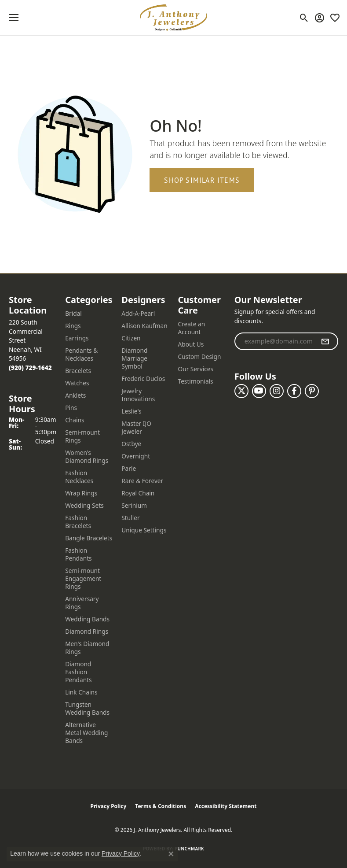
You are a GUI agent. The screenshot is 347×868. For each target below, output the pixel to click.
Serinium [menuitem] (134, 505)
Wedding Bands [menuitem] (87, 619)
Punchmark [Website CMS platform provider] (189, 849)
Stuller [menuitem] (130, 518)
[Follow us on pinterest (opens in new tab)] (312, 391)
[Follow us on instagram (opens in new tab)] (277, 391)
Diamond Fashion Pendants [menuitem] (78, 672)
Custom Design (200, 356)
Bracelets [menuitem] (78, 371)
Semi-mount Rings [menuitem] (82, 436)
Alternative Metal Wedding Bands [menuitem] (86, 733)
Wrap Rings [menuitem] (81, 493)
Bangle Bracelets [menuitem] (89, 538)
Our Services (196, 369)
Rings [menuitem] (73, 326)
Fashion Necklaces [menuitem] (79, 477)
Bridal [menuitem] (73, 313)
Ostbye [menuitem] (131, 444)
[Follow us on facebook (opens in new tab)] (294, 391)
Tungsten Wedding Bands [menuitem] (87, 708)
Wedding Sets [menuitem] (84, 505)
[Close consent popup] (171, 854)
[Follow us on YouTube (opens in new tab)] (259, 391)
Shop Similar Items (202, 180)
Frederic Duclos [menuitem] (143, 379)
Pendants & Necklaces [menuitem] (81, 354)
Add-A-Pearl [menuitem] (138, 313)
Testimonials (196, 381)
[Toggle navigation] (14, 18)
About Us (191, 344)
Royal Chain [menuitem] (138, 493)
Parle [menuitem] (129, 468)
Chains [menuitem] (75, 420)
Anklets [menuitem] (75, 395)
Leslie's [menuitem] (131, 411)
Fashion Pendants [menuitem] (78, 554)
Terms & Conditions (161, 806)
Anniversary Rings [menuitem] (82, 603)
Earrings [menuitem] (77, 338)
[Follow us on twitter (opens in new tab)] (241, 391)
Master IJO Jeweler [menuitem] (136, 427)
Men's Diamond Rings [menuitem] (87, 648)
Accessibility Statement (226, 806)
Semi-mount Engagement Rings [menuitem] (83, 578)
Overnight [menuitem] (136, 456)
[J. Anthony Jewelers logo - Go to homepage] (174, 18)
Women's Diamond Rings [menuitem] (87, 456)
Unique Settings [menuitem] (144, 530)
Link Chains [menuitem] (81, 692)
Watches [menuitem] (77, 383)
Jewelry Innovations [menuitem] (138, 395)
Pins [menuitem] (71, 408)
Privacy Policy (109, 806)
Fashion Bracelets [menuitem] (78, 522)
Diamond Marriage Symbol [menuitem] (134, 358)
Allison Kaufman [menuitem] (144, 326)
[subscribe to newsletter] (325, 341)
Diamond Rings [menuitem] (87, 631)
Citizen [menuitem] (131, 338)
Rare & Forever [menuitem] (142, 481)
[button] (304, 18)
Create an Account (192, 328)
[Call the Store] (30, 368)
